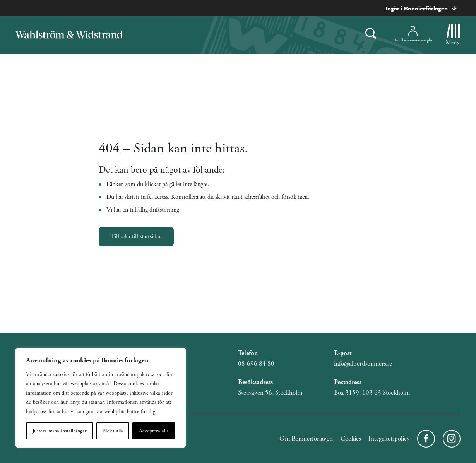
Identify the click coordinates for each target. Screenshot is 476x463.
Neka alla (113, 431)
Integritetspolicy (389, 439)
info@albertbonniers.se (363, 364)
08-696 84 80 (256, 364)
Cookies (351, 439)
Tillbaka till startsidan (136, 237)
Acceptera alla (154, 431)
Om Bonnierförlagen (306, 439)
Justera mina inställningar (60, 431)
